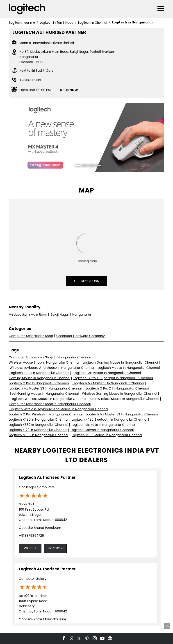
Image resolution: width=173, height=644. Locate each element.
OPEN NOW (69, 90)
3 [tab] (90, 166)
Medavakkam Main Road (28, 315)
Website (30, 548)
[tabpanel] (86, 138)
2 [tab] (83, 166)
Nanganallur (82, 315)
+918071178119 (30, 80)
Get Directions (86, 281)
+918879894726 (31, 536)
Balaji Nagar (60, 315)
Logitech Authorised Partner (47, 477)
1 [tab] (76, 166)
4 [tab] (97, 166)
